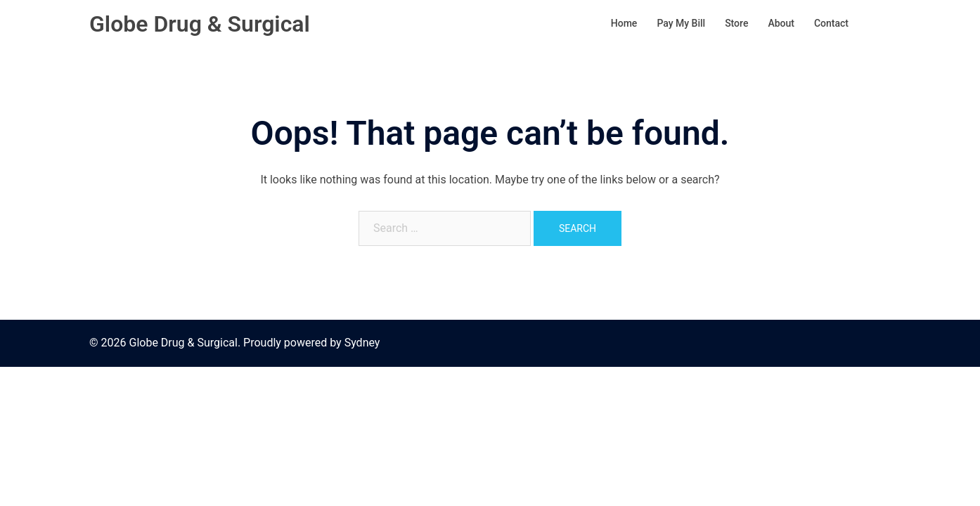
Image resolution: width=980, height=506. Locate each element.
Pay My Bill (681, 23)
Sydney (362, 343)
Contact (831, 23)
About (781, 23)
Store (736, 23)
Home (624, 23)
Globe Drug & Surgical (200, 24)
